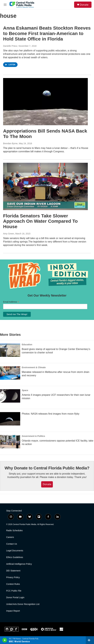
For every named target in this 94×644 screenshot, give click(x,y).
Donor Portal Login (15, 598)
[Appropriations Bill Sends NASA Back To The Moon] (45, 102)
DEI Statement (13, 571)
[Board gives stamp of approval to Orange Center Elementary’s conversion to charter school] (10, 350)
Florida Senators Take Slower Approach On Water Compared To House (40, 221)
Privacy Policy (13, 577)
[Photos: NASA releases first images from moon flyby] (10, 419)
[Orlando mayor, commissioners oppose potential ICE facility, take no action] (10, 442)
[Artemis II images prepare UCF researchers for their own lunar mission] (10, 396)
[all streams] (90, 640)
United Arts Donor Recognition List (23, 604)
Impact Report (13, 611)
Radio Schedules (14, 531)
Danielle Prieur (10, 46)
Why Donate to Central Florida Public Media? (47, 468)
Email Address (11, 302)
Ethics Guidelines (15, 557)
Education (27, 345)
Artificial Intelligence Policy (19, 564)
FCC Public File (14, 591)
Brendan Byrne (10, 143)
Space (25, 390)
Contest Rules (13, 584)
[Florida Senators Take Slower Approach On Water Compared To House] (45, 186)
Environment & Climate (34, 367)
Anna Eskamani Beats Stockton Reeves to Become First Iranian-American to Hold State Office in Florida (47, 33)
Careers (10, 537)
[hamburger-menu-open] (5, 5)
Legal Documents (15, 551)
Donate (84, 5)
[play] (5, 640)
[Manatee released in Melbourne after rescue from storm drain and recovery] (10, 373)
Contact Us (12, 544)
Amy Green (9, 234)
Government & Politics (33, 436)
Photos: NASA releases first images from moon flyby (51, 414)
